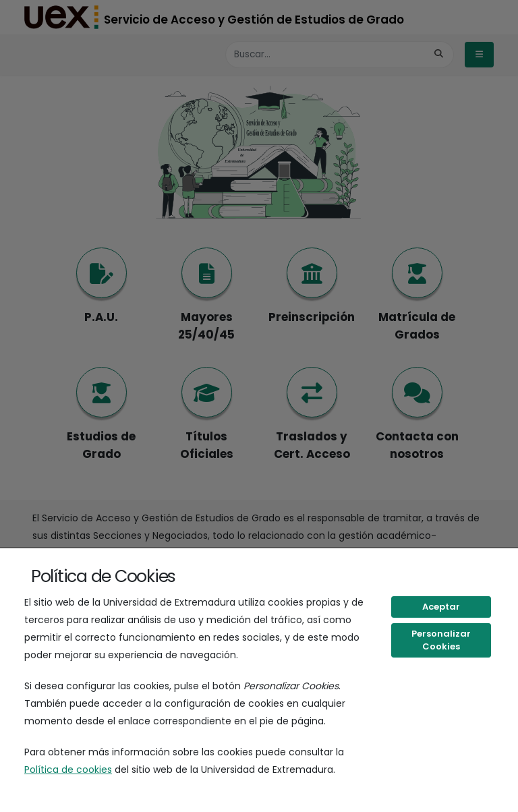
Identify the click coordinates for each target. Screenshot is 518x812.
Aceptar (441, 607)
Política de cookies (68, 770)
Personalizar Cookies (441, 640)
